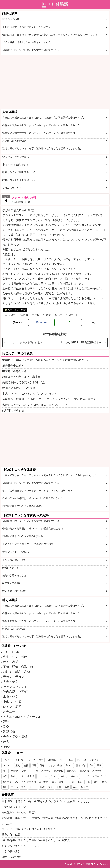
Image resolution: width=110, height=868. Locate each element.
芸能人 (70, 760)
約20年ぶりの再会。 (15, 410)
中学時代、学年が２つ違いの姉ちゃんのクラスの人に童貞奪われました (46, 360)
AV (17, 782)
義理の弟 (84, 771)
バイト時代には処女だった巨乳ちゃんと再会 (27, 42)
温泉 (91, 765)
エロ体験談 (58, 782)
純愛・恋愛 (11, 662)
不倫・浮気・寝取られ (18, 667)
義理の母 (59, 771)
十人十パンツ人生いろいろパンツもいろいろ (30, 394)
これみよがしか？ (12, 188)
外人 (6, 742)
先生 (60, 315)
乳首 (24, 787)
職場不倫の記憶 (11, 857)
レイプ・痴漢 (12, 707)
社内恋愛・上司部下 (17, 692)
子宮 (88, 782)
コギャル (7, 765)
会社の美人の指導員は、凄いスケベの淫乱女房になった (33, 498)
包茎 (67, 787)
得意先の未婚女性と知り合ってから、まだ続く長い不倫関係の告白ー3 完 (43, 118)
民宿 (99, 765)
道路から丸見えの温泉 (14, 141)
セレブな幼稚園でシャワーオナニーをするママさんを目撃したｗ (37, 491)
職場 (34, 765)
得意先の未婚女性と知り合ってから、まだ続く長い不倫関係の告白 (39, 133)
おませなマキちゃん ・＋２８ (21, 846)
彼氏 (5, 776)
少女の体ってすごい (14, 807)
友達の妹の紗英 (11, 19)
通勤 (42, 765)
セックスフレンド (15, 687)
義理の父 (46, 771)
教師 (26, 315)
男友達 (31, 776)
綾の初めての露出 (12, 583)
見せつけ (20, 760)
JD (78, 760)
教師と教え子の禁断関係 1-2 (19, 172)
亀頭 (80, 782)
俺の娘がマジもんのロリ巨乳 (19, 812)
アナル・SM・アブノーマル (22, 717)
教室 (48, 315)
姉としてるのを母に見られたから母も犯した (29, 829)
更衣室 (14, 771)
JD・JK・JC (12, 652)
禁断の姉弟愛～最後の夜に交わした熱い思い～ (28, 27)
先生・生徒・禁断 (17, 310)
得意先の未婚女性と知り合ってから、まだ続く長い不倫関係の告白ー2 (41, 125)
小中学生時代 (29, 782)
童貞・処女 (11, 697)
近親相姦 (9, 732)
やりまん (94, 760)
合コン (69, 765)
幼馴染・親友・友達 (17, 672)
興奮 (59, 787)
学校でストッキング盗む (16, 157)
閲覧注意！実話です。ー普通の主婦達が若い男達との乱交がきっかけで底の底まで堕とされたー (55, 821)
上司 (21, 776)
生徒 (13, 776)
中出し (64, 776)
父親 (24, 771)
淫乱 (18, 765)
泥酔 (6, 722)
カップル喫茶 (55, 765)
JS (85, 760)
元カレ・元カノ (14, 677)
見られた (12, 315)
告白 (75, 787)
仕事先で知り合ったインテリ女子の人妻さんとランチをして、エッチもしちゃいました (50, 35)
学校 (37, 315)
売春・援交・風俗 (15, 737)
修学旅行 (81, 765)
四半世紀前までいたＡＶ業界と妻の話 (23, 506)
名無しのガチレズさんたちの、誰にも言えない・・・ (35, 405)
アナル (14, 787)
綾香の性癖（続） (12, 568)
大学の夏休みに (11, 851)
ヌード (33, 787)
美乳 (5, 787)
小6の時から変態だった (15, 165)
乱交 (6, 727)
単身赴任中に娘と (13, 366)
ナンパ (85, 776)
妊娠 (42, 787)
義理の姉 (71, 771)
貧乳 (96, 782)
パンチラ (7, 760)
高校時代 (44, 782)
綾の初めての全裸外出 (14, 591)
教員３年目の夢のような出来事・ (23, 377)
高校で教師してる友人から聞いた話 (24, 382)
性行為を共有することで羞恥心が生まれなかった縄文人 (36, 840)
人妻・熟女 (11, 682)
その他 (8, 747)
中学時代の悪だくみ (15, 371)
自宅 (5, 771)
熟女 (41, 760)
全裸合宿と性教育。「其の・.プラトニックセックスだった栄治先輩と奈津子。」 (52, 399)
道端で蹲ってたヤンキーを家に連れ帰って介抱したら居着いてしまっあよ (42, 148)
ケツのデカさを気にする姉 (27, 342)
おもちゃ (7, 782)
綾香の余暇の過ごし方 (14, 575)
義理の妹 (97, 771)
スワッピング (99, 776)
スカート (73, 315)
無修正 (84, 787)
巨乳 (104, 782)
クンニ (54, 776)
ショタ (32, 760)
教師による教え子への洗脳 (19, 388)
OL (61, 760)
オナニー (9, 712)
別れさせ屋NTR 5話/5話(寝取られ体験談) (84, 342)
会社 (26, 765)
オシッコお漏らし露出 (14, 560)
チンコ (70, 782)
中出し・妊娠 (12, 702)
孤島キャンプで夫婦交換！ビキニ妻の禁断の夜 (28, 544)
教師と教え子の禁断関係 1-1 (19, 180)
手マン (75, 776)
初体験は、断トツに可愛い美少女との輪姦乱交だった (31, 50)
